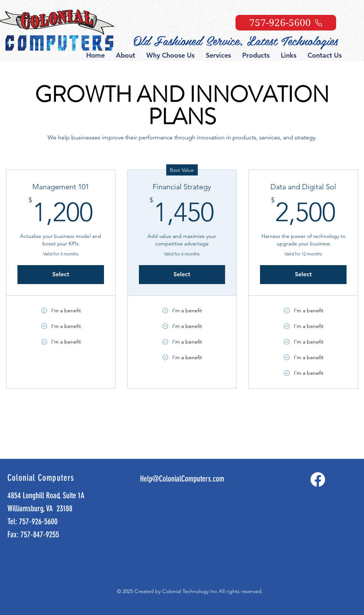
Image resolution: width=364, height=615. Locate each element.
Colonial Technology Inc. (191, 591)
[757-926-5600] (286, 23)
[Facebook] (318, 479)
